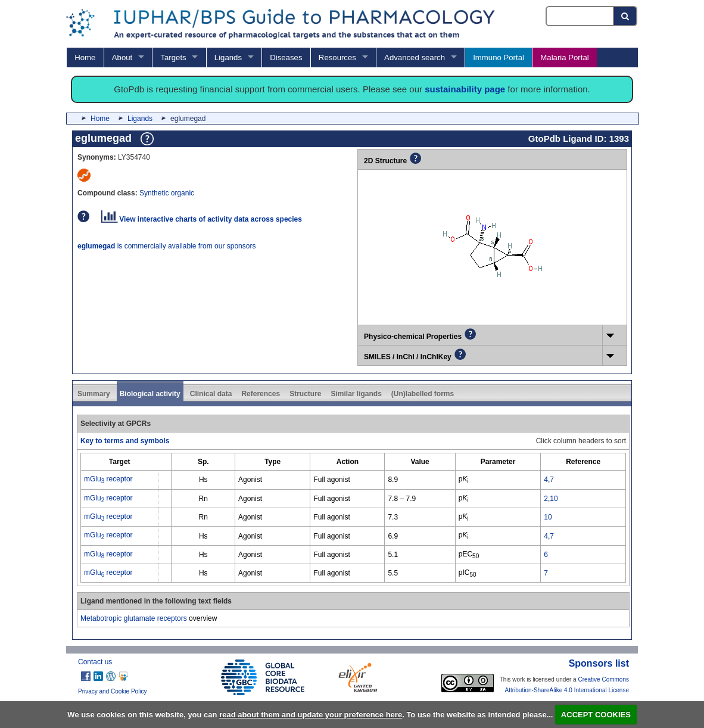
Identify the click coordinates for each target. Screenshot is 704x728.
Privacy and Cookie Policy (113, 691)
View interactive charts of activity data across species (202, 219)
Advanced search (415, 57)
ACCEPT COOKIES (596, 715)
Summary (94, 394)
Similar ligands (356, 394)
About (122, 57)
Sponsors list (599, 663)
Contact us (95, 662)
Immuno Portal (499, 57)
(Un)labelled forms (423, 394)
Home (85, 57)
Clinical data (211, 394)
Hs (203, 480)
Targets (173, 57)
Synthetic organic (167, 193)
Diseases (286, 57)
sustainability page (465, 89)
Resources (337, 57)
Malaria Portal (564, 57)
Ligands (228, 57)
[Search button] (626, 16)
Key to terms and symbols (125, 441)
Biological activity (150, 394)
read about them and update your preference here (311, 715)
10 (554, 499)
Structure (305, 394)
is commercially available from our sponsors (166, 246)
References (261, 394)
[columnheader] (120, 462)
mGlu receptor (108, 479)
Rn (203, 499)
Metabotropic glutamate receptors (134, 618)
